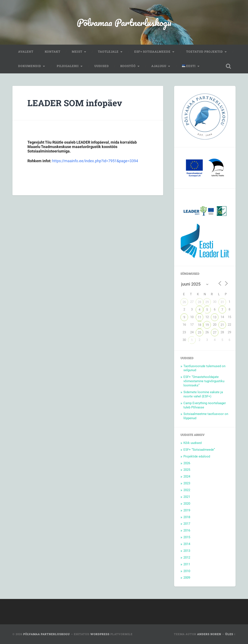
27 (215, 332)
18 (199, 325)
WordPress (100, 634)
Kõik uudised (192, 443)
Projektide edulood (197, 456)
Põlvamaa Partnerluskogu (124, 22)
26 (184, 302)
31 (222, 302)
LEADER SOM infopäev (75, 103)
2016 (187, 530)
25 (199, 332)
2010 (187, 571)
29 (207, 302)
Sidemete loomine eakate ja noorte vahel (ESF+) (203, 394)
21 (222, 325)
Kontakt (53, 52)
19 (207, 325)
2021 (187, 497)
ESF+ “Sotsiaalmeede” (199, 450)
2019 (187, 510)
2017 (187, 524)
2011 (187, 564)
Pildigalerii (68, 66)
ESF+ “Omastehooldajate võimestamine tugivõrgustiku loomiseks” (204, 381)
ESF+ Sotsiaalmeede (152, 52)
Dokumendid (30, 66)
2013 (187, 551)
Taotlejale (108, 52)
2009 (187, 578)
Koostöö (128, 66)
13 (215, 317)
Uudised (102, 66)
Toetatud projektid (205, 52)
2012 (187, 557)
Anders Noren (209, 634)
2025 (187, 470)
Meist (77, 52)
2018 (187, 517)
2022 (187, 490)
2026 (187, 463)
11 (199, 317)
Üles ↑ (230, 634)
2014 (187, 544)
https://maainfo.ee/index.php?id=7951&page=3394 (95, 161)
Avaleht (26, 52)
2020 (187, 504)
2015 (187, 537)
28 (199, 302)
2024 (187, 476)
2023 (187, 483)
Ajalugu (159, 66)
